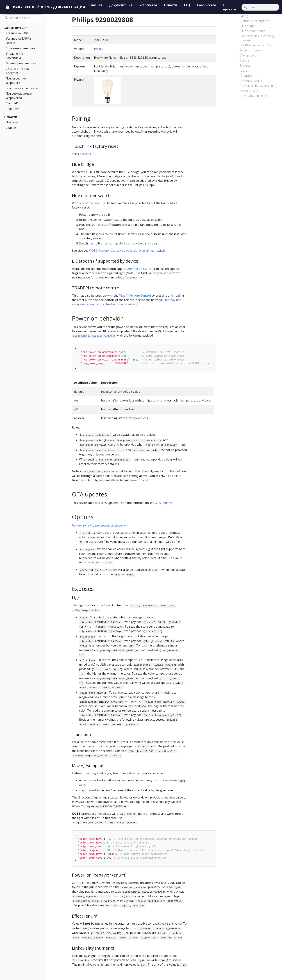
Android (133, 269)
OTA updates (248, 55)
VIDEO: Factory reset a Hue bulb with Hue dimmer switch (127, 251)
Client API (12, 103)
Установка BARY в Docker (18, 41)
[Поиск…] (260, 7)
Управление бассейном (14, 56)
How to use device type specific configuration (100, 525)
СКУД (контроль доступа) (17, 71)
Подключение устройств (16, 81)
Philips (99, 49)
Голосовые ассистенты (22, 88)
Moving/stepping (251, 81)
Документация (16, 28)
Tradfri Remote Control (135, 296)
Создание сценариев (21, 48)
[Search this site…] (23, 18)
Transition (247, 76)
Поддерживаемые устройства (19, 96)
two (96, 203)
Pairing (244, 16)
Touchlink (84, 154)
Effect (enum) (249, 91)
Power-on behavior (252, 50)
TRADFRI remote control (257, 45)
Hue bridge (248, 26)
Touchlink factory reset (255, 21)
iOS (145, 269)
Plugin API (13, 109)
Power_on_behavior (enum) (258, 86)
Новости (11, 117)
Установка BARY (17, 33)
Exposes (245, 65)
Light (244, 71)
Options (244, 60)
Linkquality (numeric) (254, 96)
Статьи (11, 128)
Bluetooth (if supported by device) (258, 38)
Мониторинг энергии (21, 63)
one (82, 203)
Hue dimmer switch (253, 31)
